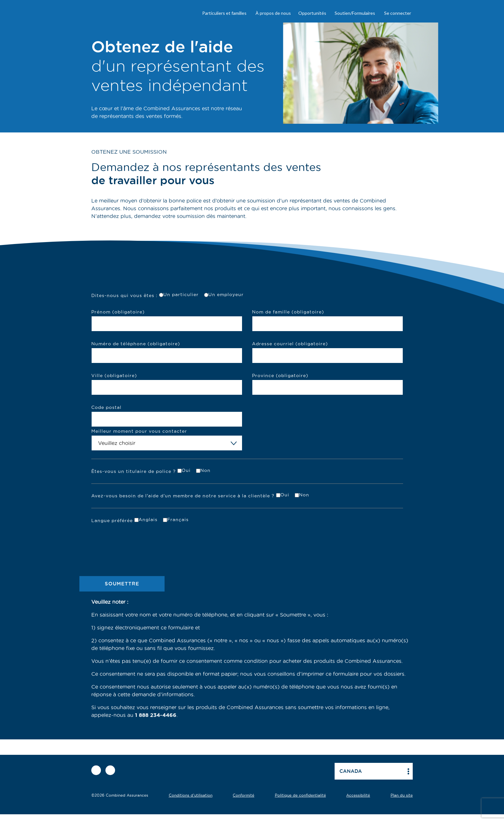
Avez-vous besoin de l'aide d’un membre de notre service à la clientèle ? (183, 496)
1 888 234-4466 (156, 715)
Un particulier (181, 294)
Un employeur (226, 294)
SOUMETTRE (122, 584)
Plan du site (402, 795)
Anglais (148, 519)
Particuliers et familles (224, 13)
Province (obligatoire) (280, 375)
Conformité (243, 795)
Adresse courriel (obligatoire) (290, 344)
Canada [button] (351, 771)
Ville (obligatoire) (114, 375)
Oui (186, 470)
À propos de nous (273, 13)
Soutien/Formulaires (355, 13)
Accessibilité (358, 795)
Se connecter (398, 13)
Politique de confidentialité (300, 795)
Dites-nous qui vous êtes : (124, 295)
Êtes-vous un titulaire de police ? (134, 471)
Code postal (106, 407)
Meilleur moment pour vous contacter (139, 431)
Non (205, 470)
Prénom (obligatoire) (118, 312)
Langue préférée (112, 520)
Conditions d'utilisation (191, 795)
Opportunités (312, 13)
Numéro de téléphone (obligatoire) (136, 344)
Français (178, 519)
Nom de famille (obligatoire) (288, 312)
